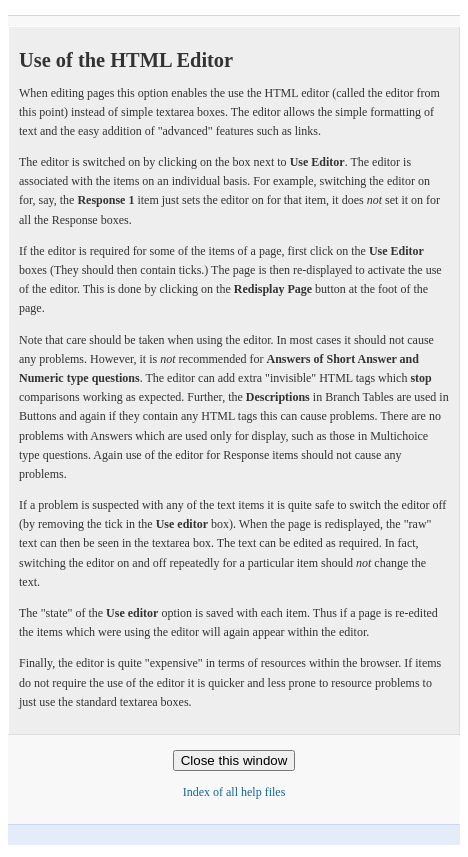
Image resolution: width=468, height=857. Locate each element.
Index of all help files (234, 792)
